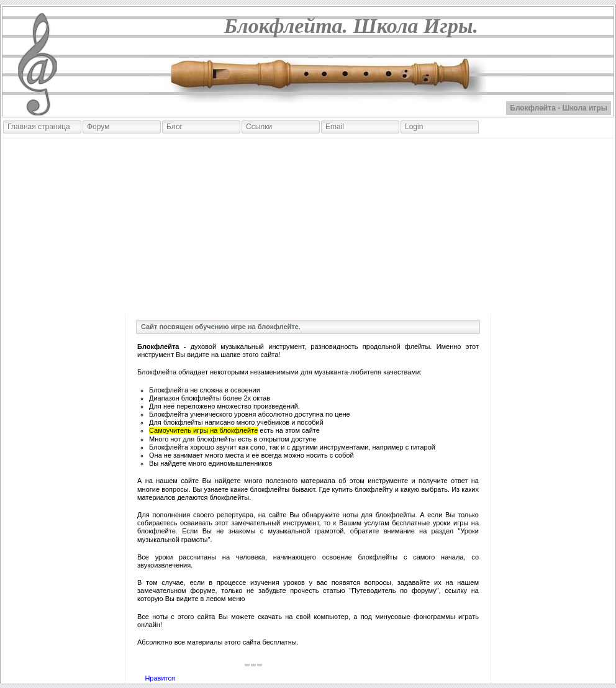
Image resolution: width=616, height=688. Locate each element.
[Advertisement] (308, 226)
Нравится (160, 678)
